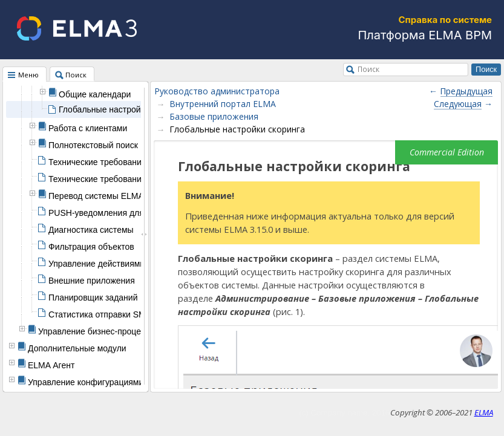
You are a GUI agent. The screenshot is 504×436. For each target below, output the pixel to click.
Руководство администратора (217, 91)
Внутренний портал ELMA (223, 104)
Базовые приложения (214, 116)
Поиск (368, 69)
